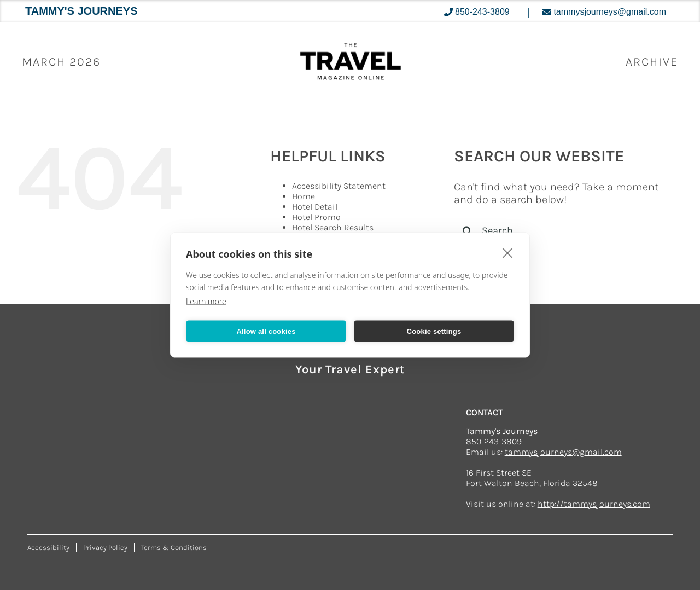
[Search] (468, 230)
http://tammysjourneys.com (594, 504)
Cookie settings (434, 331)
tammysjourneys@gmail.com (563, 452)
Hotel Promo (316, 217)
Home (304, 196)
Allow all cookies (266, 331)
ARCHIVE (652, 62)
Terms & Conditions (174, 548)
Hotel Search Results (333, 227)
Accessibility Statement (339, 186)
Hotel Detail (315, 207)
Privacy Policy (105, 548)
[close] (508, 253)
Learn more (206, 301)
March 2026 (61, 62)
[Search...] (560, 230)
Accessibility (48, 548)
